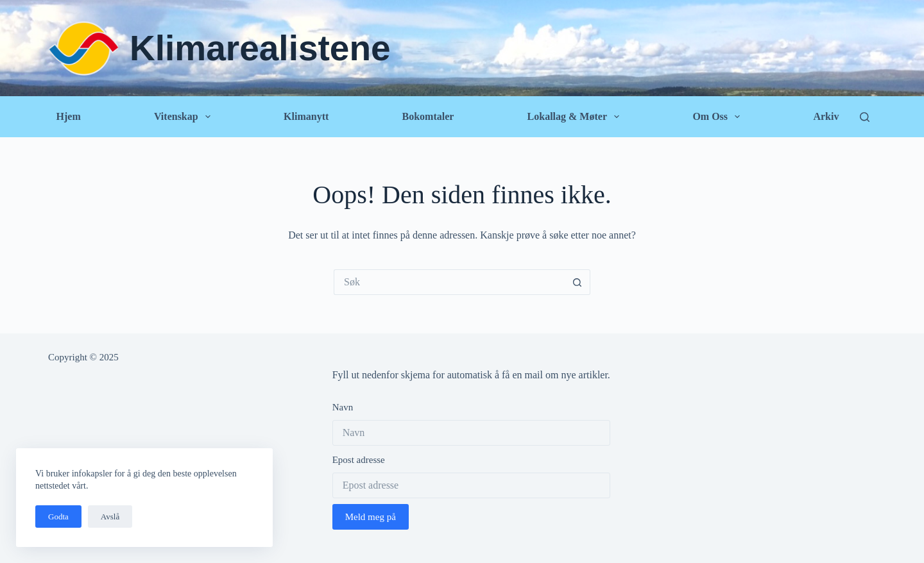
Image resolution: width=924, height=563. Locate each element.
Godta (58, 517)
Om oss (719, 117)
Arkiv (826, 116)
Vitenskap (185, 117)
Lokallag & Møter (576, 117)
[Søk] (865, 117)
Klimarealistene (260, 48)
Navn (343, 407)
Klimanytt (306, 116)
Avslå (110, 517)
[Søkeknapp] (577, 282)
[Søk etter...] (449, 282)
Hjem (69, 116)
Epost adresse (359, 460)
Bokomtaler (428, 116)
